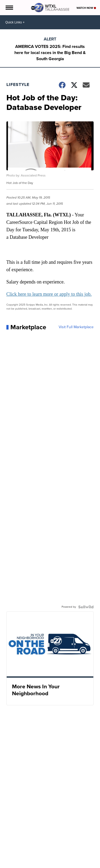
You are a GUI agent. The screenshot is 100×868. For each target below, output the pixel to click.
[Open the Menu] (9, 8)
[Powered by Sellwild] (86, 607)
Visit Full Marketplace (76, 327)
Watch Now (86, 8)
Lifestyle (18, 85)
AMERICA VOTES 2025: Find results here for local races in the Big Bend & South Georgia (50, 53)
